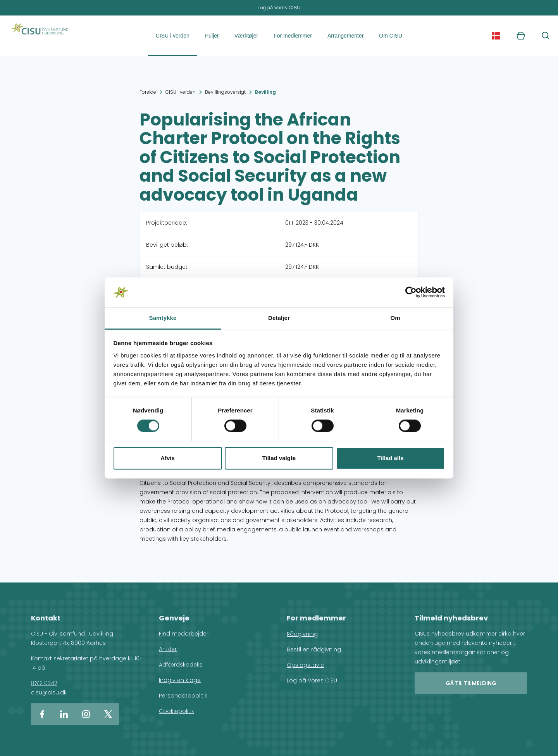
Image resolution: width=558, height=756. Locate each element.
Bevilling (265, 92)
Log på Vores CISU (279, 8)
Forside (148, 92)
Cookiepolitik (177, 711)
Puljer (212, 36)
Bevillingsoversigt (225, 92)
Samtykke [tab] (163, 318)
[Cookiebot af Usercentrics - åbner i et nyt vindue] (411, 292)
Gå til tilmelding (471, 683)
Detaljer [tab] (279, 318)
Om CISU (391, 36)
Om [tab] (395, 318)
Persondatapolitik (183, 696)
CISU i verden (173, 36)
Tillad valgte (279, 458)
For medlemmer (293, 36)
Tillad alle (390, 458)
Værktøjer (246, 36)
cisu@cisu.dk (49, 692)
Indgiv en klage (180, 680)
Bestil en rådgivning (314, 649)
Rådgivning (302, 634)
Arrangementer (345, 36)
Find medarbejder (184, 634)
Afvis (168, 458)
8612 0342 (44, 683)
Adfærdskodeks (181, 665)
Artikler (168, 649)
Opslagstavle (305, 665)
